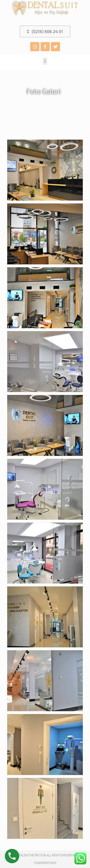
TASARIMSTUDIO (45, 863)
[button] (45, 31)
